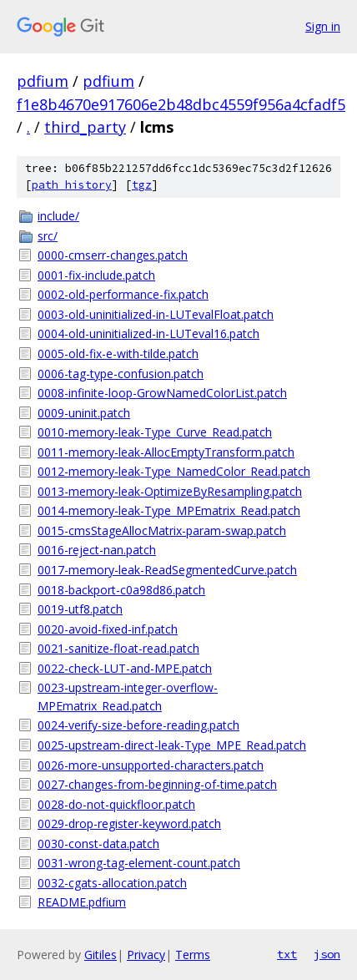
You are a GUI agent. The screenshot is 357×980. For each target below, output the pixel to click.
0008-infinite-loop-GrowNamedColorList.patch (162, 393)
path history (72, 185)
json (327, 954)
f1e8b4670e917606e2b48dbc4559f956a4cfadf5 (181, 104)
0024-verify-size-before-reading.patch (138, 725)
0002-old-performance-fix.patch (123, 294)
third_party (85, 127)
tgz (142, 185)
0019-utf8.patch (80, 609)
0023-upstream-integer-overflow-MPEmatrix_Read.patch (128, 697)
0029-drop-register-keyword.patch (129, 823)
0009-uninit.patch (84, 413)
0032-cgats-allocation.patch (112, 883)
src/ (48, 236)
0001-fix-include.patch (96, 275)
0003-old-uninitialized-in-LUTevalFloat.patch (156, 314)
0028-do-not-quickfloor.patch (116, 804)
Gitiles (101, 955)
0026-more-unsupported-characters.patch (151, 765)
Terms (193, 955)
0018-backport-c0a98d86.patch (121, 590)
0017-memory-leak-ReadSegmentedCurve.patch (167, 570)
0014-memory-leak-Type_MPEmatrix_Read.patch (169, 510)
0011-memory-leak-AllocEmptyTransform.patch (166, 452)
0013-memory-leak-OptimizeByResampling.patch (170, 491)
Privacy (146, 955)
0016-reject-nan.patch (97, 550)
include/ (58, 216)
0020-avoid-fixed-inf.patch (108, 629)
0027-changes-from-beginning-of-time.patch (157, 784)
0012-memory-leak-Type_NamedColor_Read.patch (174, 471)
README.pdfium (82, 902)
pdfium (43, 81)
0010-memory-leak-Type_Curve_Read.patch (155, 432)
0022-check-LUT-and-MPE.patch (125, 668)
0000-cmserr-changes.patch (113, 255)
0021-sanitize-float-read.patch (118, 648)
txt (287, 954)
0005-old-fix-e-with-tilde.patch (118, 354)
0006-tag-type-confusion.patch (121, 374)
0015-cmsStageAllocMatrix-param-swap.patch (162, 530)
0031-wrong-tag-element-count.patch (139, 863)
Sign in (323, 26)
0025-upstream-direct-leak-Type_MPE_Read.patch (172, 745)
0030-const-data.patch (98, 844)
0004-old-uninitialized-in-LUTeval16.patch (148, 333)
